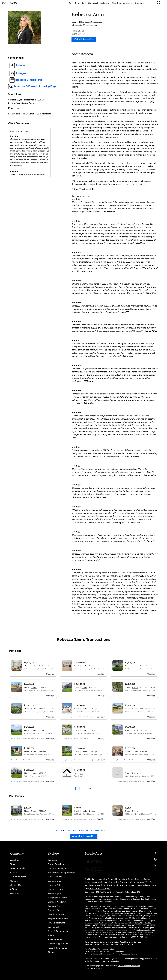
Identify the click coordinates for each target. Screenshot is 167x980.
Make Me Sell (54, 885)
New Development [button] (122, 3)
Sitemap (51, 952)
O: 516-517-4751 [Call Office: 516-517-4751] (78, 34)
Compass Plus (54, 906)
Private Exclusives (56, 864)
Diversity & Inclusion (57, 914)
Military (51, 935)
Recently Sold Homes (57, 948)
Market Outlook (55, 877)
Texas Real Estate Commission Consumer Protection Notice (109, 944)
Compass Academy (57, 902)
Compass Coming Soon (58, 868)
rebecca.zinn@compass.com (84, 25)
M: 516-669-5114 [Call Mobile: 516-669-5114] (79, 31)
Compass (59, 830)
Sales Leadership (18, 868)
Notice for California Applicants (109, 885)
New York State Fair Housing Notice (100, 949)
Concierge (53, 860)
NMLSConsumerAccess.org (129, 966)
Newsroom (15, 893)
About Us (15, 860)
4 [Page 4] (90, 788)
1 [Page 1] (77, 788)
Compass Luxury (56, 889)
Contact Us (15, 885)
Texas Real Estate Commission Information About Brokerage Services (113, 942)
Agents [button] (140, 3)
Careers (14, 881)
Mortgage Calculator (57, 898)
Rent (77, 3)
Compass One (54, 881)
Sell (84, 3)
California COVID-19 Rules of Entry (140, 885)
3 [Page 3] (86, 788)
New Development (56, 923)
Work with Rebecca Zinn (84, 39)
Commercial (53, 927)
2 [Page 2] (81, 788)
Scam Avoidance (100, 882)
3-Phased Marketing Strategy (61, 873)
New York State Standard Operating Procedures (104, 951)
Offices (14, 889)
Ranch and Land (55, 940)
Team (13, 864)
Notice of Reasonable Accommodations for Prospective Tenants (111, 954)
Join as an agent (18, 877)
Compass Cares (55, 910)
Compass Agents (71, 830)
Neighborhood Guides (58, 919)
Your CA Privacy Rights (100, 888)
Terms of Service (135, 879)
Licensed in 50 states (95, 968)
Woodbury (95, 830)
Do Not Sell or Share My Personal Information (106, 879)
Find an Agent (54, 893)
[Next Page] (95, 788)
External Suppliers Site (58, 944)
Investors (14, 873)
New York (84, 830)
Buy (71, 3)
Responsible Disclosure (119, 882)
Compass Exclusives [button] (99, 3)
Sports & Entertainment (58, 931)
